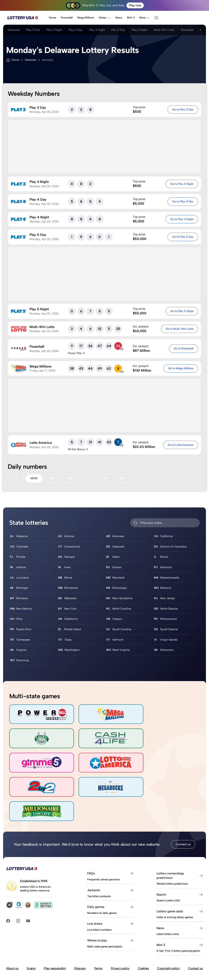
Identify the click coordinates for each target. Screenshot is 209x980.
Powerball (67, 18)
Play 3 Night (59, 31)
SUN (16, 478)
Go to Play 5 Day (182, 237)
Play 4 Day (83, 31)
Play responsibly (55, 940)
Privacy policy (120, 940)
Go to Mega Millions (180, 368)
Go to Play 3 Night (181, 184)
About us (12, 940)
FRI (107, 478)
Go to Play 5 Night (181, 311)
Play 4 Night (107, 31)
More (145, 18)
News (119, 18)
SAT (124, 478)
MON (34, 478)
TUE (53, 478)
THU (90, 478)
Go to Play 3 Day (182, 109)
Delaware (14, 31)
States (105, 18)
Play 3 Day (36, 31)
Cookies (143, 940)
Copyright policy (168, 940)
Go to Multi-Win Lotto (179, 329)
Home (52, 18)
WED (71, 478)
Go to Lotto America (180, 445)
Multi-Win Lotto (181, 31)
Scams (31, 940)
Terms (98, 940)
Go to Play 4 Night (181, 219)
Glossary (80, 940)
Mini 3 (131, 18)
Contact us (183, 816)
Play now (135, 5)
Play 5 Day (130, 31)
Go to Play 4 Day (182, 201)
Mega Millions (86, 18)
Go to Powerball (183, 348)
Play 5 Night (154, 31)
